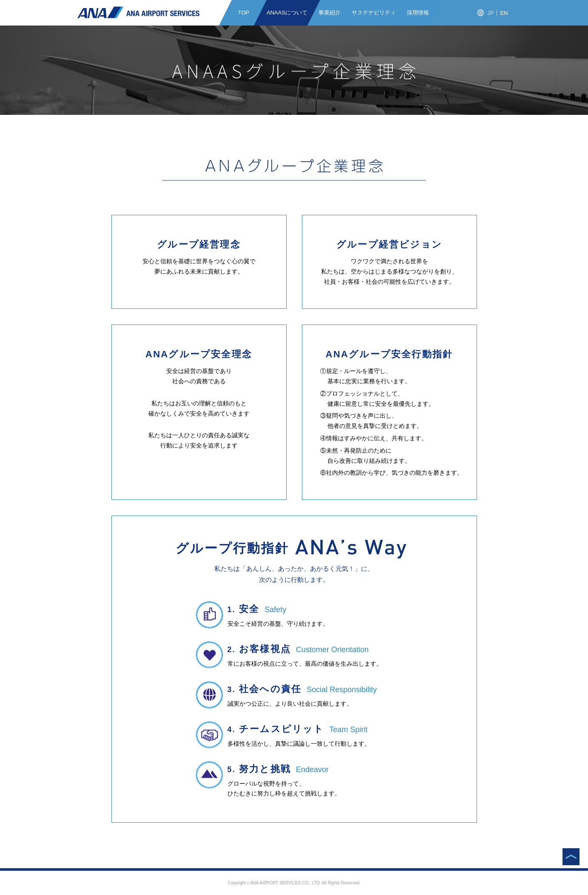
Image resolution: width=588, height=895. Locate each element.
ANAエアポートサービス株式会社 (138, 12)
